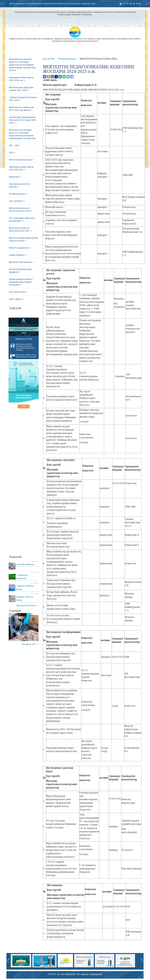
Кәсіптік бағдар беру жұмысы (20, 270)
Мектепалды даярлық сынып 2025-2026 (21, 89)
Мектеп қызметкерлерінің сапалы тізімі (23, 239)
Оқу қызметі (17, 201)
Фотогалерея (74, 3)
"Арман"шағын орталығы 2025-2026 (23, 99)
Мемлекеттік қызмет (21, 262)
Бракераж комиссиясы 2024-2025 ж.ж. (21, 168)
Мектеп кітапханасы (21, 160)
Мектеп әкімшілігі (20, 248)
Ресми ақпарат (18, 194)
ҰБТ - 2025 (14, 145)
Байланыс (86, 3)
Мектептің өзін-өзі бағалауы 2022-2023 (20, 229)
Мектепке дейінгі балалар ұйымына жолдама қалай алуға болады (23, 347)
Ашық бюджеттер (34, 3)
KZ (124, 3)
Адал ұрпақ (16, 299)
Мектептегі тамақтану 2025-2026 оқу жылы (21, 109)
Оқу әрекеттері (18, 292)
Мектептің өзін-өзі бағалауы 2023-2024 (20, 209)
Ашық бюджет (18, 255)
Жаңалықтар (19, 3)
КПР (12, 152)
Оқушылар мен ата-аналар (20, 185)
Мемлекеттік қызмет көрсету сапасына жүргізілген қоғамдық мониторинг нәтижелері (22, 134)
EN (131, 3)
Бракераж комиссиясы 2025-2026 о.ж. (21, 79)
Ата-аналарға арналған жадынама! (22, 219)
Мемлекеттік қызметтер (55, 3)
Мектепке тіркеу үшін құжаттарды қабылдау (23, 356)
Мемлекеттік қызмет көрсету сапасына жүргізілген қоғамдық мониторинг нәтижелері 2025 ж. (22, 65)
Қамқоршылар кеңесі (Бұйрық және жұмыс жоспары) (21, 282)
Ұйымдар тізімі (24, 339)
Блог (94, 3)
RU (127, 3)
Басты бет (49, 59)
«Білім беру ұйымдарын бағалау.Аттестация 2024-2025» (23, 120)
